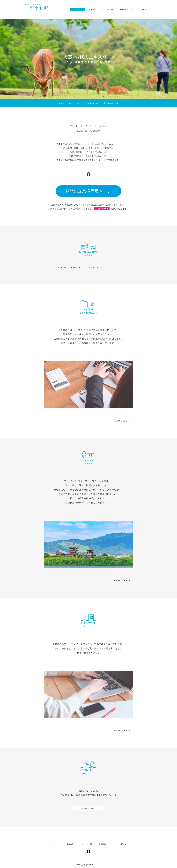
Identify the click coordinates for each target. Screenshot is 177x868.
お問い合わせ (88, 809)
